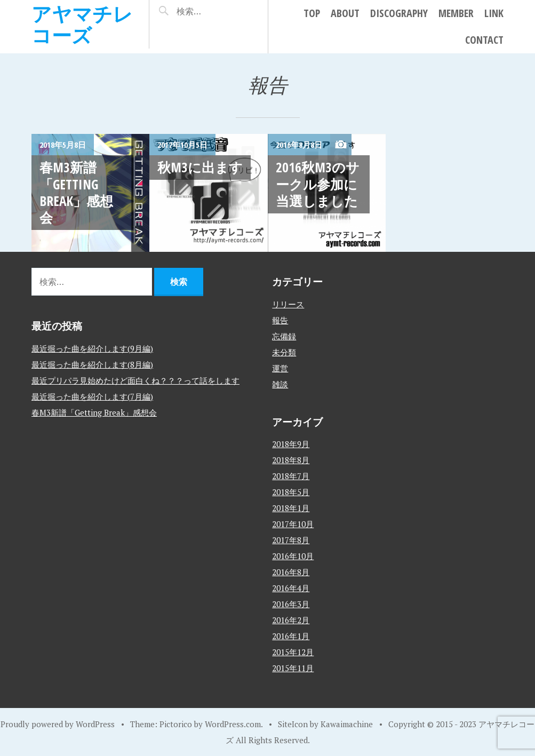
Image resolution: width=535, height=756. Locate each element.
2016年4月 (291, 588)
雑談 (280, 384)
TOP (312, 13)
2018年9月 (291, 444)
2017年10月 (293, 524)
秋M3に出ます (200, 167)
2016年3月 (291, 604)
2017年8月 (291, 540)
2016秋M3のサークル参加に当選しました (318, 184)
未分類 (284, 352)
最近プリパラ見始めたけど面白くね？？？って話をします (135, 380)
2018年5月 (291, 492)
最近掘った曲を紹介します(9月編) (92, 348)
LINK (494, 13)
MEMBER (456, 13)
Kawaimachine (347, 724)
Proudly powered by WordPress (58, 724)
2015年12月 (293, 652)
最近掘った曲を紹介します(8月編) (92, 364)
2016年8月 (291, 572)
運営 (280, 368)
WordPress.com (233, 724)
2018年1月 (291, 508)
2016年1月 (291, 636)
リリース (288, 304)
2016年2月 (291, 620)
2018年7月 (291, 476)
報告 (280, 320)
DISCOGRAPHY (399, 13)
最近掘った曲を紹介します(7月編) (92, 396)
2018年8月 (291, 460)
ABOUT (345, 13)
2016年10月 (293, 556)
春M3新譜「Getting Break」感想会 (76, 192)
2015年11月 (293, 668)
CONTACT (484, 40)
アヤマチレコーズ (82, 24)
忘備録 (284, 336)
